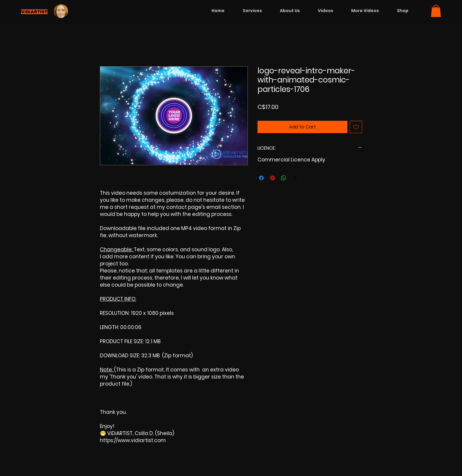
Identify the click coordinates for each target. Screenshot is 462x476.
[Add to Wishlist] (356, 127)
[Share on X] (295, 178)
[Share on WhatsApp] (284, 178)
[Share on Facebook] (261, 178)
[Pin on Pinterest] (273, 178)
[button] (436, 11)
